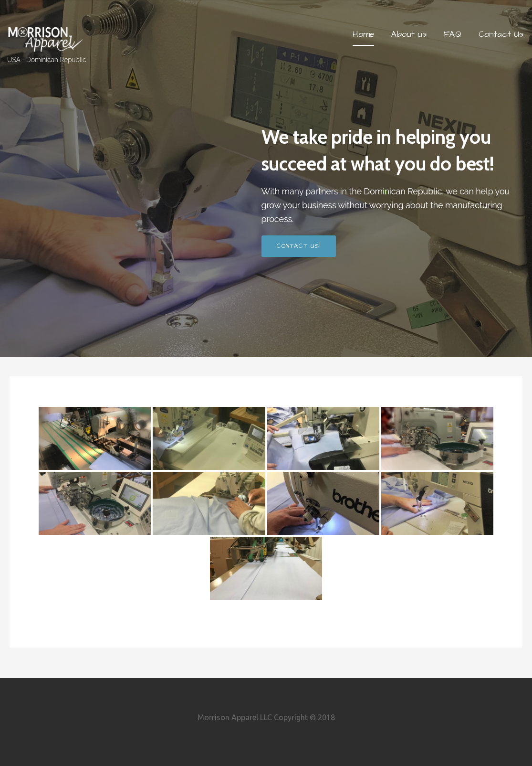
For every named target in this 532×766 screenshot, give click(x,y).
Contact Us (501, 34)
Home (363, 34)
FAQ (453, 34)
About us (409, 34)
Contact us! (299, 246)
